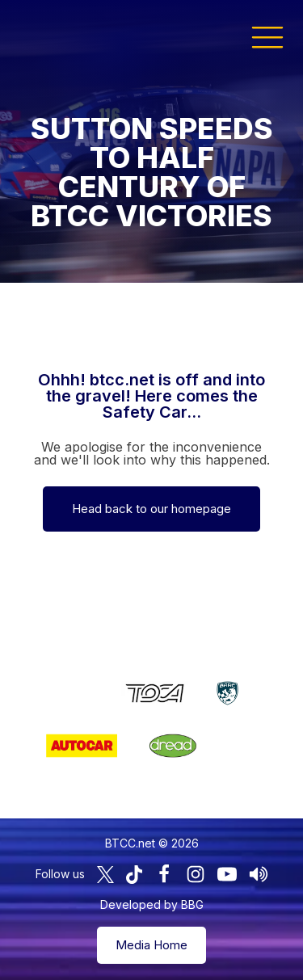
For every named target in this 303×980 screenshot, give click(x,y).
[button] (267, 36)
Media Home (151, 945)
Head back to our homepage (151, 509)
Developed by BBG (152, 904)
